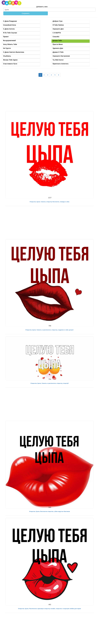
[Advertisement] (49, 95)
